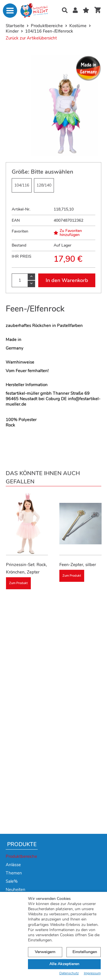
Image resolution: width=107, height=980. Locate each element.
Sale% (12, 881)
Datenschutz (69, 973)
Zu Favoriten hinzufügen (68, 233)
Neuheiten (16, 890)
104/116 (22, 185)
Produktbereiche (21, 856)
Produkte (22, 844)
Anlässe (13, 865)
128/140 (44, 185)
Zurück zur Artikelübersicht (31, 38)
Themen (14, 873)
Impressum (92, 973)
